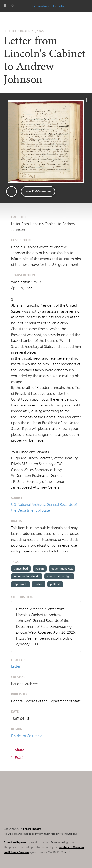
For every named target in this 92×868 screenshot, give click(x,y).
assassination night (59, 576)
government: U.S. (62, 569)
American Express (15, 842)
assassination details (27, 576)
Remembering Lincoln (34, 803)
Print (17, 757)
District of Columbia (27, 736)
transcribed (21, 569)
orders (39, 584)
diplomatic (20, 584)
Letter (16, 666)
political (55, 584)
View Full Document (38, 191)
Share (18, 750)
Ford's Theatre (32, 829)
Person (40, 569)
